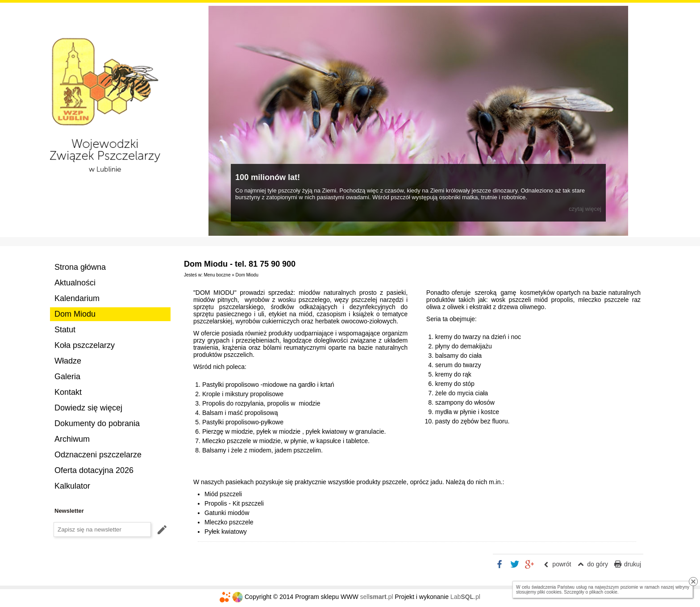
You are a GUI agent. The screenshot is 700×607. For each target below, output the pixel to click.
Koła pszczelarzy (85, 345)
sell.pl (377, 597)
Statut (65, 330)
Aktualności (75, 283)
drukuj (633, 564)
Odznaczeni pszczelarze (98, 455)
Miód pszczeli (223, 494)
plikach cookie (603, 592)
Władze (68, 361)
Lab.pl (465, 597)
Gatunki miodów (227, 513)
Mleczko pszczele (229, 522)
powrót (562, 564)
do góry (598, 564)
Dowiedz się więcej (88, 408)
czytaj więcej (585, 209)
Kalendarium (77, 298)
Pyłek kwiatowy (226, 532)
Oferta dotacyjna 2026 (94, 470)
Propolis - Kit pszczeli (234, 503)
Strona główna (80, 267)
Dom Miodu (75, 314)
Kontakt (68, 392)
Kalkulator (72, 486)
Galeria (67, 377)
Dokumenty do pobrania (97, 423)
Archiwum (72, 439)
